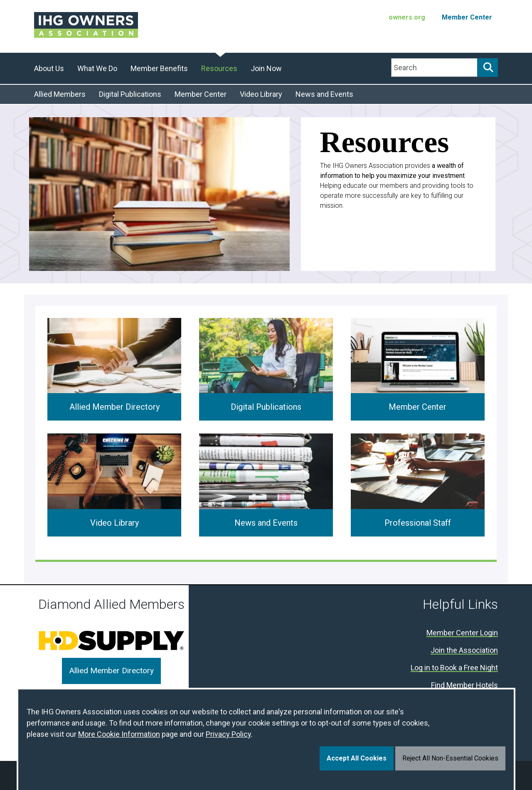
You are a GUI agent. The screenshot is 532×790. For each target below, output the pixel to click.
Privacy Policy (228, 734)
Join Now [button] (266, 68)
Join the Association (464, 651)
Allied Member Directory (115, 407)
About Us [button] (49, 68)
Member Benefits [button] (159, 68)
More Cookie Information (119, 734)
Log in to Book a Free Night (454, 668)
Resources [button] (219, 68)
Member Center (467, 17)
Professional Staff (418, 523)
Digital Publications (130, 94)
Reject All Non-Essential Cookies (450, 758)
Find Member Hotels (464, 685)
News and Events (324, 94)
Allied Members (60, 94)
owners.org (407, 17)
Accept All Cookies (357, 758)
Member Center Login (462, 633)
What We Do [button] (97, 68)
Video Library (261, 94)
